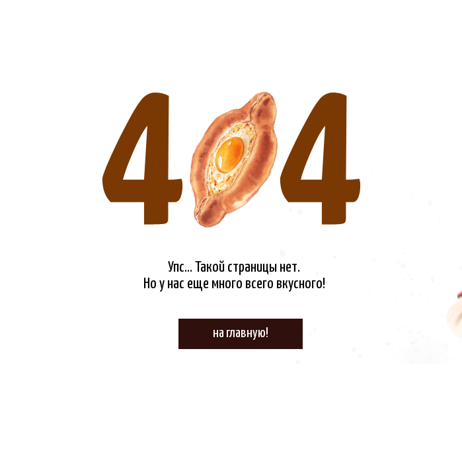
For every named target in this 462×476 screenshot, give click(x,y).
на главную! (241, 333)
